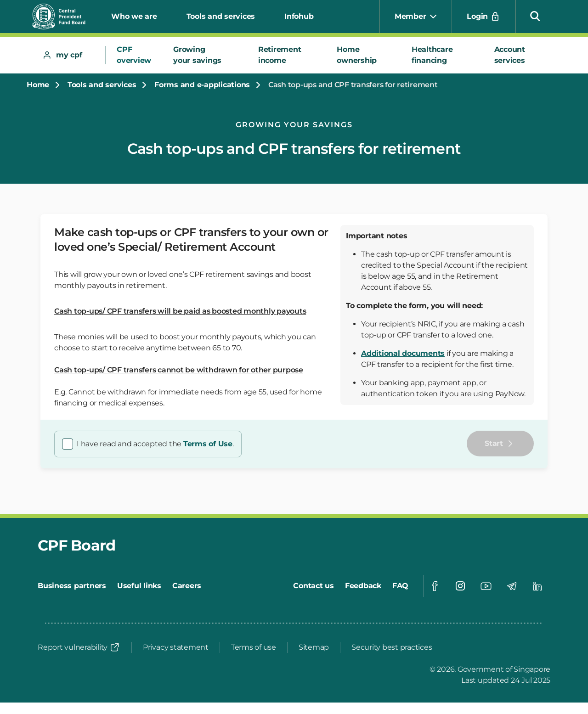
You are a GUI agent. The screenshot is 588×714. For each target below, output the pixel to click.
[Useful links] (139, 586)
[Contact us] (314, 586)
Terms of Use (208, 444)
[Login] (484, 17)
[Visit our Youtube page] (486, 586)
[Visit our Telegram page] (512, 586)
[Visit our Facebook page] (435, 586)
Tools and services (221, 16)
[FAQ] (400, 586)
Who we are (134, 16)
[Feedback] (363, 586)
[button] (535, 16)
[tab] (69, 55)
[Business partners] (72, 586)
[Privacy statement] (176, 647)
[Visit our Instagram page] (460, 586)
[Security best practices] (392, 647)
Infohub (299, 16)
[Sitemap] (314, 647)
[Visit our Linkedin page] (537, 586)
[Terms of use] (254, 647)
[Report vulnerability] (79, 647)
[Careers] (187, 586)
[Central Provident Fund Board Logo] (64, 17)
